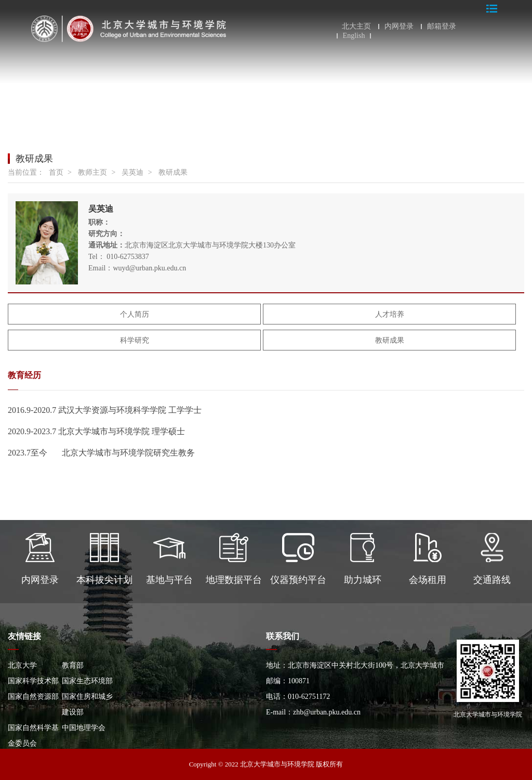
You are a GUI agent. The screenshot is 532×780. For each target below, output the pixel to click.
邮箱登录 (442, 27)
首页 (56, 172)
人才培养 (390, 314)
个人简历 (135, 314)
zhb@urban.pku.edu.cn (327, 712)
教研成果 (173, 172)
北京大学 (22, 665)
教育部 (73, 665)
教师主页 (92, 172)
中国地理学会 (84, 728)
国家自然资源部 (33, 697)
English (354, 36)
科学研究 (135, 340)
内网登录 (399, 27)
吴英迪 (132, 172)
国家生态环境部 (87, 681)
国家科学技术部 (33, 681)
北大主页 (356, 27)
